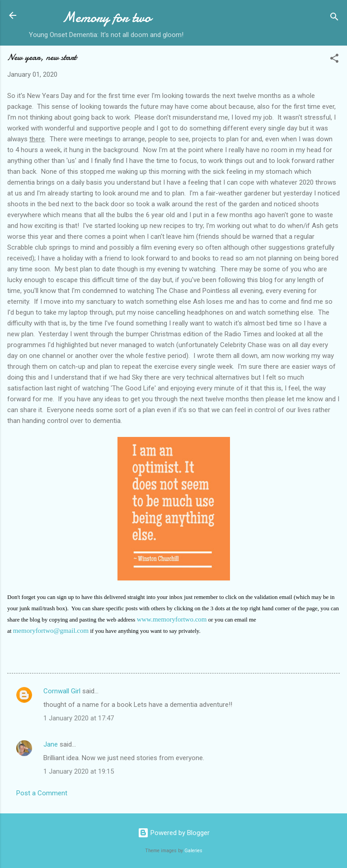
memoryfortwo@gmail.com (51, 631)
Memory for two (106, 17)
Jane (51, 744)
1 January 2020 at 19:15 (79, 771)
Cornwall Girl (62, 691)
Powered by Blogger (174, 833)
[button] (334, 60)
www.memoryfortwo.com (172, 619)
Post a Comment (42, 793)
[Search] (334, 18)
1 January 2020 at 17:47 (79, 718)
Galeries (193, 851)
